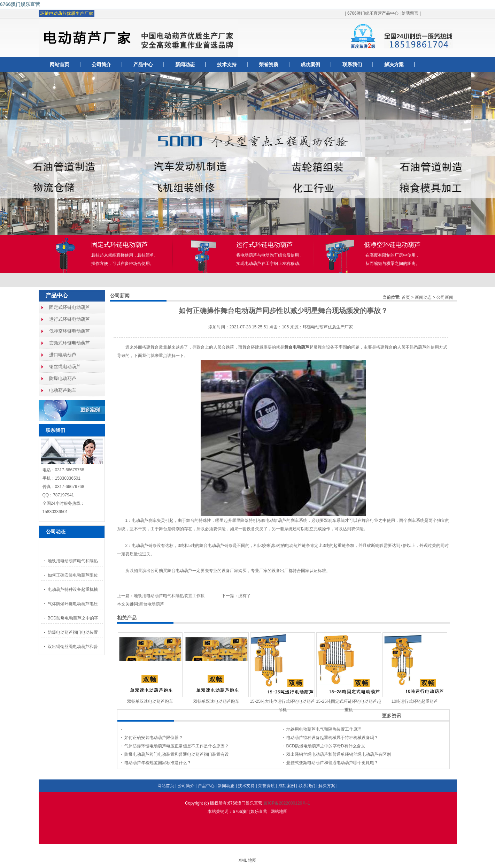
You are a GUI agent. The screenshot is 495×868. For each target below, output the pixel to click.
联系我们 (352, 64)
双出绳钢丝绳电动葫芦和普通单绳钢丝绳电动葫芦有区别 (339, 754)
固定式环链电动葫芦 (69, 307)
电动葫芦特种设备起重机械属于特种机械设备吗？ (332, 738)
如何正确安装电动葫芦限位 (73, 575)
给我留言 (410, 13)
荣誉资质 (269, 64)
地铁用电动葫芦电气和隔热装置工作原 (169, 596)
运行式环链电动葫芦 (69, 319)
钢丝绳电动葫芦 (65, 367)
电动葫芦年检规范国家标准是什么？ (158, 763)
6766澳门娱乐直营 (20, 4)
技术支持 (227, 64)
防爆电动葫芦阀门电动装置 (73, 632)
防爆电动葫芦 (63, 378)
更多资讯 (392, 716)
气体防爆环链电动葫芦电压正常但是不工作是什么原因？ (177, 746)
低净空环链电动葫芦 (69, 331)
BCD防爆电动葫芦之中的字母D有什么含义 (326, 746)
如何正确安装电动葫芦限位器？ (154, 738)
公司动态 (56, 532)
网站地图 (279, 812)
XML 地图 (248, 860)
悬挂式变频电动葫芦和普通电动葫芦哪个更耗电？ (332, 763)
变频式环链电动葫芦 (69, 343)
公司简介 (101, 64)
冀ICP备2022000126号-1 (287, 803)
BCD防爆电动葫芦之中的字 (73, 618)
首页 (406, 297)
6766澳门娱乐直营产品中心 (373, 13)
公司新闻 (445, 297)
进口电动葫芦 (63, 355)
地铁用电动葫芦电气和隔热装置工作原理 (324, 729)
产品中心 (143, 64)
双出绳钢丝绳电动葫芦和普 (73, 647)
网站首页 (60, 64)
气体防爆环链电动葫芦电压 (73, 604)
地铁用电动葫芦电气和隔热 (73, 561)
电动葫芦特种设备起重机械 (73, 589)
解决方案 (394, 64)
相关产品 (127, 618)
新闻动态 (185, 64)
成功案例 (310, 64)
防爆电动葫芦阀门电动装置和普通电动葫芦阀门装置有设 (177, 754)
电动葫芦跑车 (63, 390)
